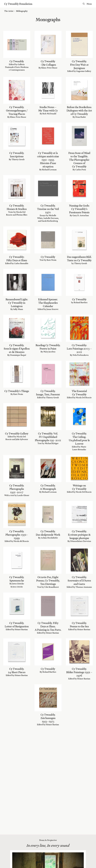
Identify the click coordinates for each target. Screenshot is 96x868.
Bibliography (22, 11)
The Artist (9, 11)
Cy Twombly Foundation (18, 4)
